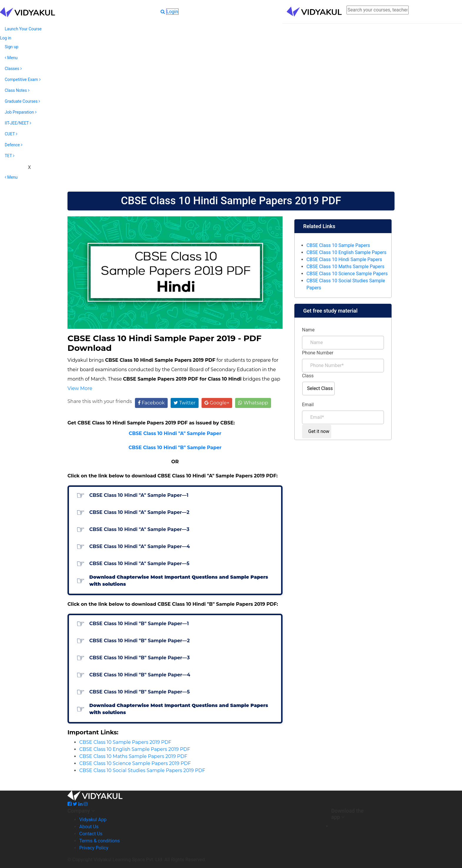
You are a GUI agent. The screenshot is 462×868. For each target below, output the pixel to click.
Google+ (217, 403)
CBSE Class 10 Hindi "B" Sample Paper (175, 448)
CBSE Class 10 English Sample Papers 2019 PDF (135, 749)
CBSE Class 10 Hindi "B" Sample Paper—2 (140, 641)
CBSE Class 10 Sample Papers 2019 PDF (125, 742)
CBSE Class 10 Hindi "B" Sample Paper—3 (140, 658)
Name (308, 330)
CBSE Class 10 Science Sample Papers (347, 274)
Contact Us (91, 834)
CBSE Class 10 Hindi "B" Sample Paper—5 (140, 692)
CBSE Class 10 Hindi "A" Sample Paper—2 (139, 512)
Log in (6, 38)
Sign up (11, 47)
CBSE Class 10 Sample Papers (338, 245)
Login (172, 12)
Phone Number (318, 353)
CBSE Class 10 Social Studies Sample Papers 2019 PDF (142, 770)
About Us (89, 827)
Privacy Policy (94, 848)
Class (308, 376)
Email (308, 405)
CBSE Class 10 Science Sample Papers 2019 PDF (135, 763)
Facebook (151, 403)
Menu (11, 58)
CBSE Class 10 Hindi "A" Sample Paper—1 (139, 495)
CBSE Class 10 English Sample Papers (346, 252)
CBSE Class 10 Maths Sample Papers (345, 267)
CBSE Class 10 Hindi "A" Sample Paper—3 (139, 529)
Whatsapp (253, 403)
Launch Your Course (23, 29)
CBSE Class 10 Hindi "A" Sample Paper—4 (140, 546)
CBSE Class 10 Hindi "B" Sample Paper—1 (139, 624)
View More (80, 388)
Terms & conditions (99, 841)
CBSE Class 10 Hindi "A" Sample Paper (175, 433)
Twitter (185, 403)
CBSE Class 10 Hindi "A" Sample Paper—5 (139, 564)
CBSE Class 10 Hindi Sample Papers (344, 259)
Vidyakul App (93, 820)
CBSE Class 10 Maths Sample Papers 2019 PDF (133, 756)
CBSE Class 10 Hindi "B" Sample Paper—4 (140, 675)
